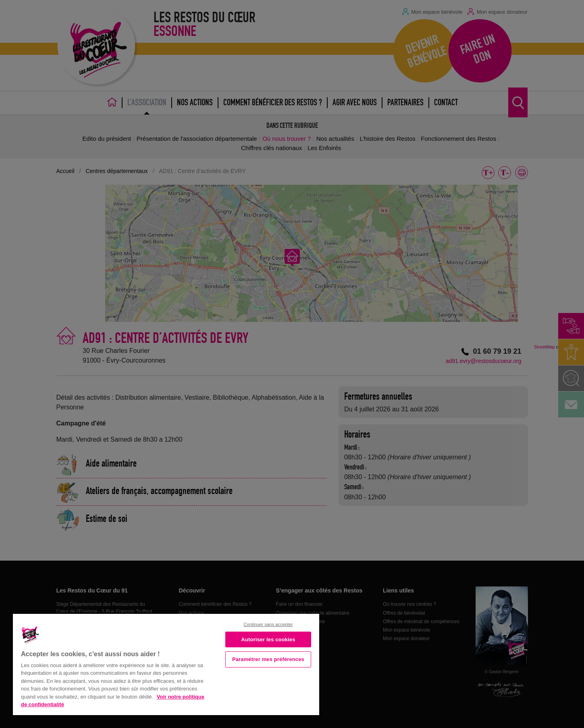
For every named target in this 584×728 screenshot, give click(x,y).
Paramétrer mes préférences (268, 659)
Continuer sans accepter (268, 624)
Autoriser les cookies (268, 639)
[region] (166, 664)
